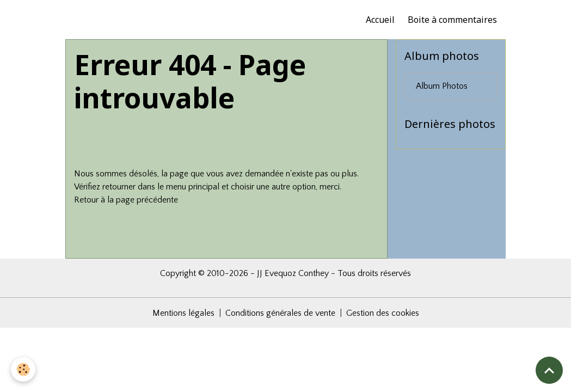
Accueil (380, 20)
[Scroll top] (549, 370)
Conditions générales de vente (280, 313)
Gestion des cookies (383, 313)
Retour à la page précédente (126, 200)
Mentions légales (183, 313)
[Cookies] (23, 369)
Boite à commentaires (452, 20)
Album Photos (442, 86)
